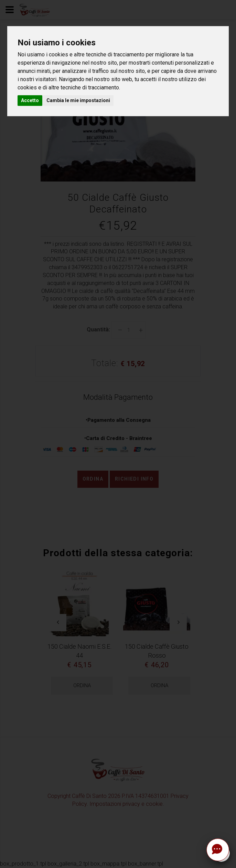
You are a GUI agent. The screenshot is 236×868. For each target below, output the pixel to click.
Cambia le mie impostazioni (78, 100)
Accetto (30, 100)
